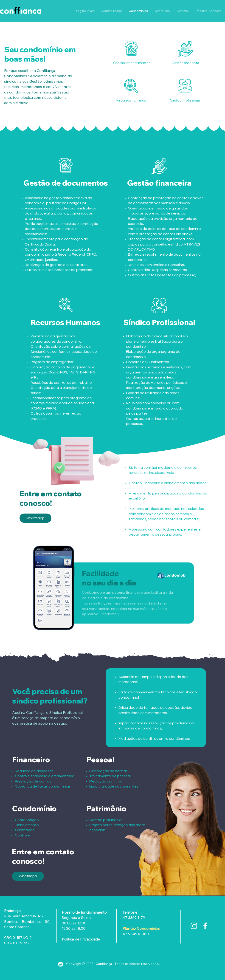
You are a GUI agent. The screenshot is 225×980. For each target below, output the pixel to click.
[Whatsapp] (35, 518)
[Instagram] (194, 926)
